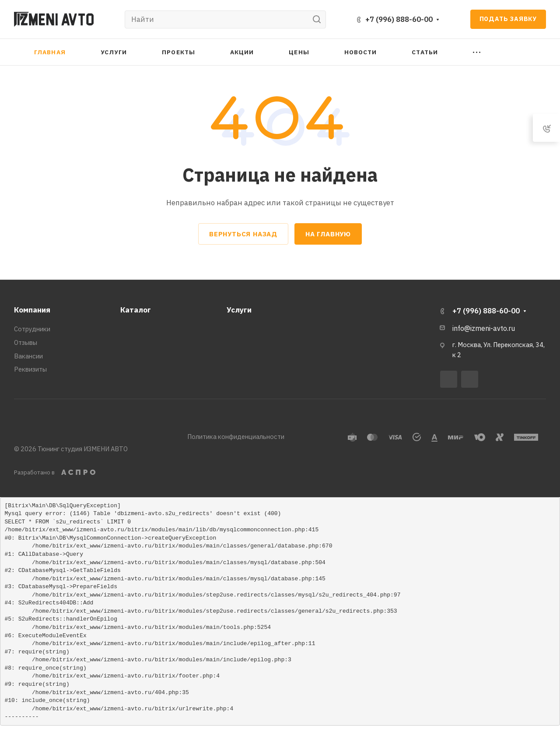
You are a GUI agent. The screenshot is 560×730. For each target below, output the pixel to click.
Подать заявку (508, 19)
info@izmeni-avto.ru (484, 328)
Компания (32, 310)
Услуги (239, 310)
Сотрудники (32, 329)
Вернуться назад (243, 234)
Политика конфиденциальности (236, 437)
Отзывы (26, 342)
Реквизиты (30, 369)
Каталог (136, 310)
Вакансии (28, 356)
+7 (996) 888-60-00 (399, 19)
